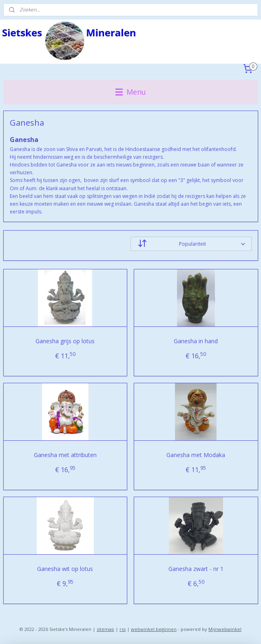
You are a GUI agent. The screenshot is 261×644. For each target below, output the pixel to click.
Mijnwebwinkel (225, 629)
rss (123, 629)
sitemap (105, 629)
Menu (131, 92)
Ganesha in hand (196, 341)
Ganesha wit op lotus (65, 569)
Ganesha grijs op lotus (65, 341)
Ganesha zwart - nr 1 (196, 569)
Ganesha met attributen (65, 455)
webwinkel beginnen (154, 629)
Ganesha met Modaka (196, 455)
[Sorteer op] (191, 244)
